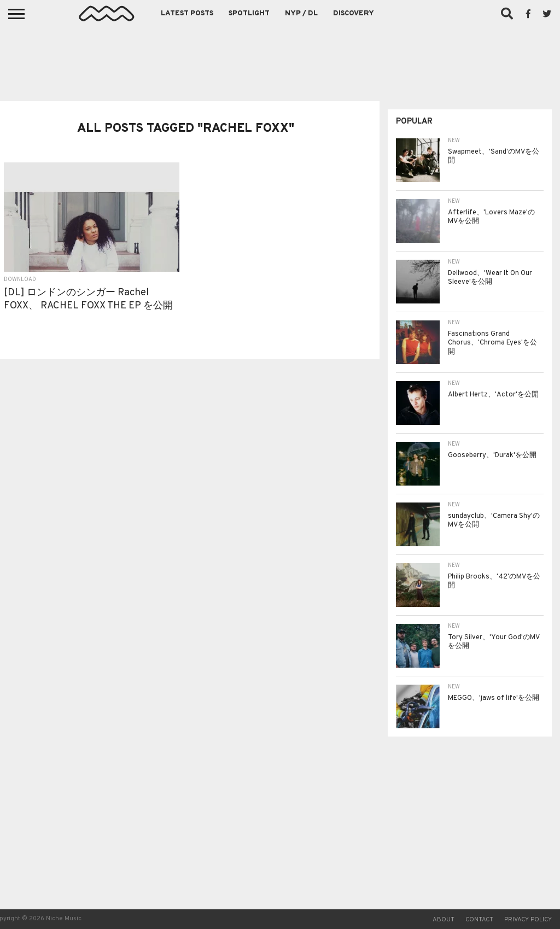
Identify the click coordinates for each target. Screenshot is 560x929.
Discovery (354, 14)
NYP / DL (301, 14)
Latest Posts (187, 14)
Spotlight (249, 14)
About (444, 920)
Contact (479, 920)
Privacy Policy (528, 920)
